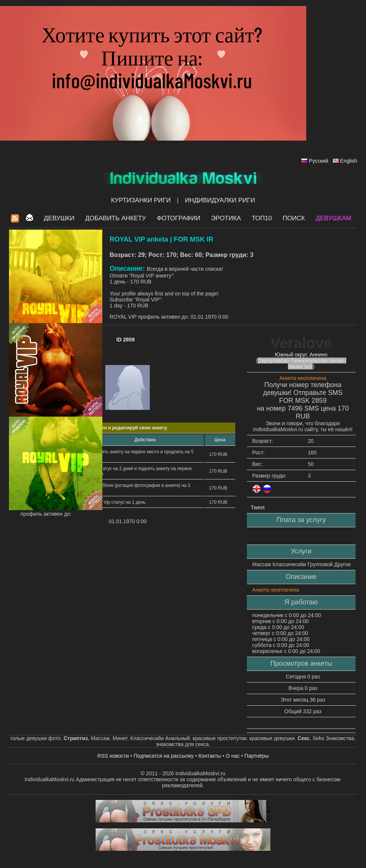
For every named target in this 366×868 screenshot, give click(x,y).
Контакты (210, 756)
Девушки (59, 218)
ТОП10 (262, 218)
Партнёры (256, 756)
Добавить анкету (116, 218)
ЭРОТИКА (226, 218)
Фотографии (179, 218)
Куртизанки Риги (141, 200)
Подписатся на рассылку (164, 756)
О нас (232, 756)
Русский (319, 161)
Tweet (258, 507)
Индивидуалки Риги (220, 200)
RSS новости (113, 756)
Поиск (294, 218)
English (349, 161)
